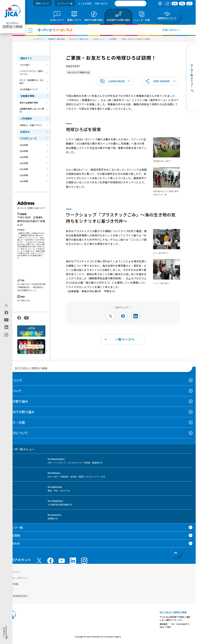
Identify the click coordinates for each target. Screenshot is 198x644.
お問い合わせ (101, 3)
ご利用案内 (26, 118)
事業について (12, 391)
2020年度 (24, 175)
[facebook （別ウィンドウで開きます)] (50, 561)
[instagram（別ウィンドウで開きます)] (6, 335)
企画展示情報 (27, 96)
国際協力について (16, 433)
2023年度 (24, 157)
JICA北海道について (29, 89)
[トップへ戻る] (176, 553)
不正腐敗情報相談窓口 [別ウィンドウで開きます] (16, 596)
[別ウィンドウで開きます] (111, 316)
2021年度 (24, 169)
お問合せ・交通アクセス (31, 125)
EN (175, 4)
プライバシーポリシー (16, 578)
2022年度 (24, 163)
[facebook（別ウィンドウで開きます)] (6, 313)
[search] (131, 3)
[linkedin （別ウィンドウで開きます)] (73, 561)
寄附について (42, 3)
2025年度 (24, 145)
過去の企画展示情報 (29, 103)
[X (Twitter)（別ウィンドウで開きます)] (6, 305)
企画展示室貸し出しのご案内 (32, 110)
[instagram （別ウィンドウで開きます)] (84, 561)
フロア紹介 (25, 65)
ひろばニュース (28, 138)
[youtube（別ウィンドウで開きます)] (6, 320)
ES (189, 4)
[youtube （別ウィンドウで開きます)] (62, 561)
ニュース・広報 (14, 422)
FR (182, 4)
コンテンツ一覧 (65, 3)
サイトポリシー (12, 572)
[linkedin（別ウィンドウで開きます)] (6, 327)
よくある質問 (85, 3)
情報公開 (8, 590)
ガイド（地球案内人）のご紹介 (32, 82)
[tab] (160, 4)
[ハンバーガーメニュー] (30, 30)
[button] (115, 81)
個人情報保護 (11, 584)
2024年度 (24, 151)
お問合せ (25, 132)
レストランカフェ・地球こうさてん (32, 73)
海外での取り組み (16, 401)
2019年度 (24, 181)
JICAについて (13, 380)
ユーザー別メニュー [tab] (19, 449)
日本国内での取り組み (19, 412)
